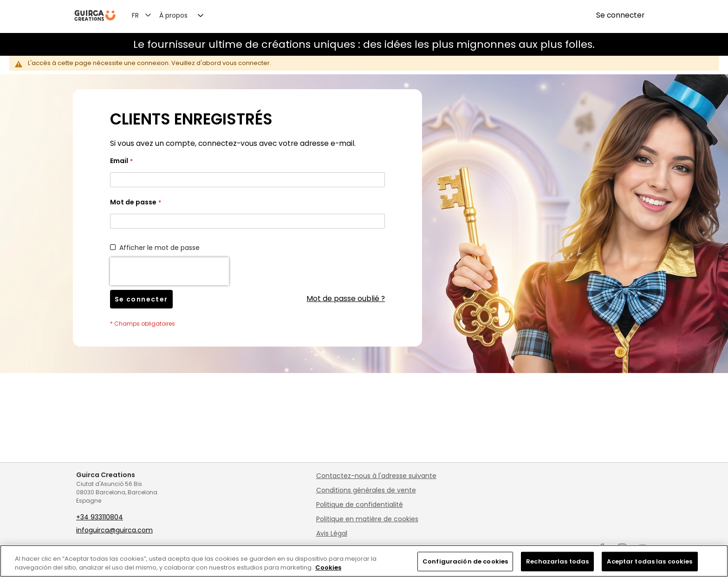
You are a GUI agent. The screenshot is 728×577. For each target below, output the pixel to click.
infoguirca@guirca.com (114, 530)
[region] (364, 561)
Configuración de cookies (465, 561)
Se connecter (620, 15)
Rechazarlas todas (557, 561)
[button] (147, 15)
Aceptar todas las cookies (650, 561)
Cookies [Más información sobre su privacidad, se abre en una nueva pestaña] (328, 567)
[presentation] (169, 271)
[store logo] (95, 16)
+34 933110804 (100, 517)
